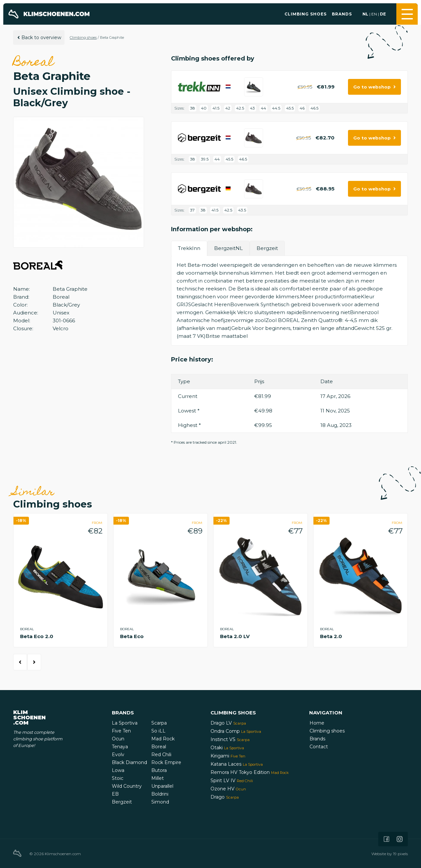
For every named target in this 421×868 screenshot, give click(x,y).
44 (263, 108)
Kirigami (228, 756)
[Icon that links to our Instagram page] (400, 839)
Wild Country (127, 786)
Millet (158, 778)
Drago (225, 797)
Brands (342, 14)
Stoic (118, 778)
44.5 (276, 108)
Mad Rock (163, 739)
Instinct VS (230, 739)
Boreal (159, 747)
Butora (159, 770)
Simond (160, 802)
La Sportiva (125, 723)
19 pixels (400, 854)
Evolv (118, 755)
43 (252, 108)
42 (228, 108)
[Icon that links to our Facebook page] (386, 839)
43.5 (242, 210)
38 (193, 108)
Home (317, 723)
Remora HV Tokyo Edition (250, 772)
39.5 (205, 159)
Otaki (227, 748)
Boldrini (160, 794)
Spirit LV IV (232, 781)
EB (115, 794)
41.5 (216, 108)
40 (204, 108)
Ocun (118, 739)
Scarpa (159, 723)
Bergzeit (122, 802)
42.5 (240, 108)
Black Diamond (129, 762)
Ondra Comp (236, 731)
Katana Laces (237, 764)
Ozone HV (228, 789)
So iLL (158, 731)
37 (192, 210)
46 (302, 108)
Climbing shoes (306, 14)
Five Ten (121, 731)
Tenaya (120, 747)
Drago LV (228, 723)
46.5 (314, 108)
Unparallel (162, 786)
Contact (319, 747)
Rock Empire (166, 762)
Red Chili (161, 755)
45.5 (290, 108)
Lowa (118, 770)
